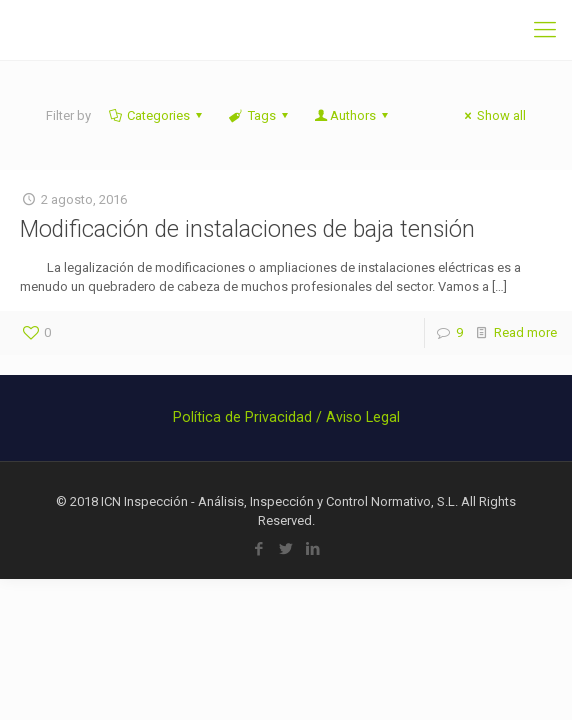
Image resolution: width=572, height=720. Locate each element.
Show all (492, 115)
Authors (353, 115)
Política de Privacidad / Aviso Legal (286, 417)
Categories (157, 115)
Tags (259, 115)
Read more (525, 332)
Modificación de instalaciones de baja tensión (247, 229)
